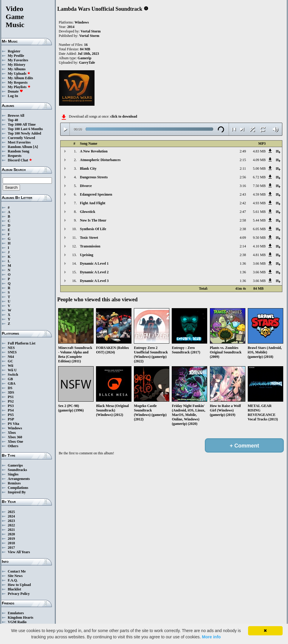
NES (11, 348)
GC (10, 361)
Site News (15, 576)
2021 (11, 530)
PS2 (11, 401)
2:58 (243, 220)
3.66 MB (259, 263)
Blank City (88, 169)
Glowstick (88, 212)
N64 (11, 357)
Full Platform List (22, 343)
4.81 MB (259, 255)
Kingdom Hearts (21, 618)
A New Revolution (94, 151)
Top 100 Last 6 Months (25, 129)
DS (10, 388)
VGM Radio (17, 622)
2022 (11, 525)
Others (13, 446)
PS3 (11, 406)
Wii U (12, 370)
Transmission (90, 246)
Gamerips (15, 465)
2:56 (243, 177)
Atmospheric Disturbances (100, 160)
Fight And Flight (93, 203)
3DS (11, 392)
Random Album (20, 147)
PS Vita (13, 424)
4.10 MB (259, 246)
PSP (11, 419)
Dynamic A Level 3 (94, 281)
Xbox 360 (15, 437)
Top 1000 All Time (22, 124)
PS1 (11, 397)
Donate (15, 91)
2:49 (243, 151)
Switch (13, 375)
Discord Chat (20, 160)
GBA (12, 383)
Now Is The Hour (93, 220)
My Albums (17, 69)
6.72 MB (259, 177)
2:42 (243, 203)
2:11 (243, 169)
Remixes (14, 483)
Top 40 (13, 120)
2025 (11, 512)
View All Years (19, 552)
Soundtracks (17, 470)
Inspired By (17, 492)
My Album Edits (20, 78)
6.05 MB (259, 229)
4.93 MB (259, 203)
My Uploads (19, 74)
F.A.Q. (13, 580)
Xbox (12, 433)
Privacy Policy (19, 594)
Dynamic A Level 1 (94, 263)
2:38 (243, 229)
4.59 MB (259, 194)
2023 (11, 521)
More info (211, 637)
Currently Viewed (21, 138)
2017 (11, 548)
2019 (11, 539)
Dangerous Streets (94, 177)
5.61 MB (259, 212)
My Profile (16, 56)
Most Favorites (19, 142)
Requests (15, 156)
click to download (124, 116)
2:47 (243, 212)
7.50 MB (259, 186)
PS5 (11, 415)
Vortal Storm (90, 31)
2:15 (243, 160)
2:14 (243, 246)
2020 (11, 534)
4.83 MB (259, 151)
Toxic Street (89, 238)
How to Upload (19, 585)
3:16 (243, 186)
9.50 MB (259, 238)
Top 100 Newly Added (24, 133)
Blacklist (14, 589)
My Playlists (19, 87)
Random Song (18, 151)
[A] (36, 147)
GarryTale (87, 63)
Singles (13, 474)
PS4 (11, 410)
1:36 (243, 263)
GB (10, 379)
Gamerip (84, 58)
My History (17, 65)
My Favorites (18, 60)
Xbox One (16, 442)
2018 (11, 543)
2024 (11, 516)
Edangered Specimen (96, 194)
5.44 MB (259, 220)
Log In (13, 96)
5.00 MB (259, 169)
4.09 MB (259, 160)
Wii (10, 366)
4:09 (243, 238)
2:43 (243, 194)
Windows (15, 428)
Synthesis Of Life (93, 229)
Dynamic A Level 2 (94, 272)
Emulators (16, 613)
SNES (12, 352)
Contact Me (17, 571)
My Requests (18, 82)
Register (14, 51)
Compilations (18, 488)
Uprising (87, 255)
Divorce (86, 186)
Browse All (16, 116)
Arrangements (19, 479)
